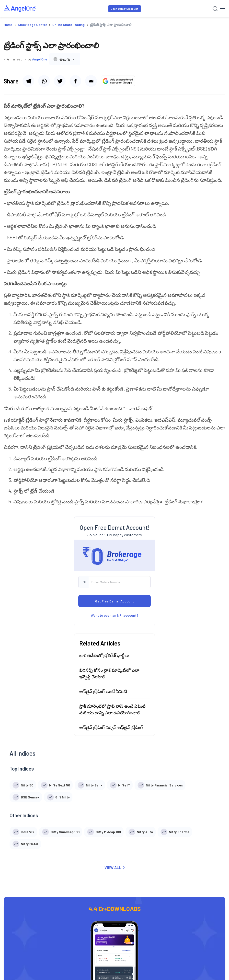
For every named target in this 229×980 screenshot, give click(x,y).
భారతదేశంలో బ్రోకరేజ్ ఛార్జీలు (104, 697)
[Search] (215, 9)
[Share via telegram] (28, 81)
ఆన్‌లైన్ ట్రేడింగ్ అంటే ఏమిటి (103, 733)
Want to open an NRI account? (115, 657)
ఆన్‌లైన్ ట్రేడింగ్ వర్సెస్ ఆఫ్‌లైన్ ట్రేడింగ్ (111, 769)
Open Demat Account (125, 9)
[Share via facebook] (75, 81)
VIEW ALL (115, 909)
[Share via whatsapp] (44, 81)
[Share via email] (91, 81)
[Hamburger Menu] (223, 9)
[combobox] (65, 59)
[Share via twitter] (60, 81)
